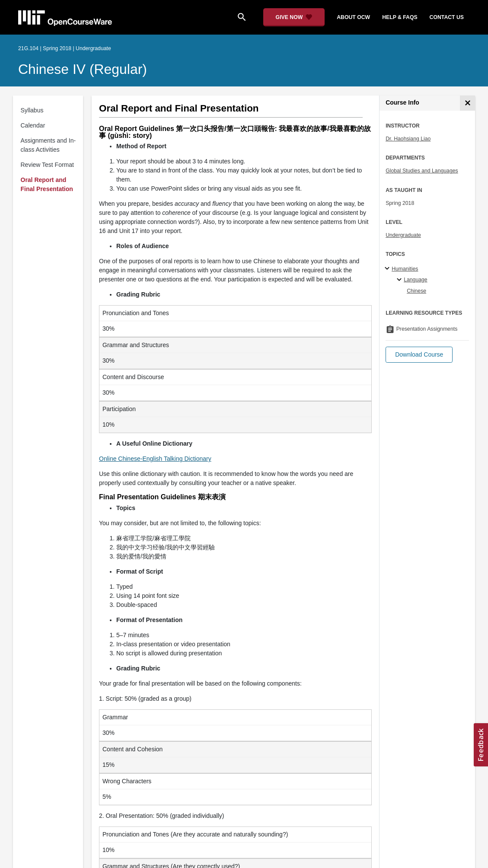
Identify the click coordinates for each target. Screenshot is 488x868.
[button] (419, 355)
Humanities (405, 269)
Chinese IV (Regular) (83, 69)
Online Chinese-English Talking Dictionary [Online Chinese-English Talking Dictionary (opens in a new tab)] (155, 459)
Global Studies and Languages (422, 171)
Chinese (416, 291)
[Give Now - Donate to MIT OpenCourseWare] (294, 17)
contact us (447, 17)
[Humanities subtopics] (388, 269)
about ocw (353, 17)
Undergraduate (403, 235)
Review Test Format (47, 165)
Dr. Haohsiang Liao (408, 139)
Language (416, 280)
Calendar (33, 125)
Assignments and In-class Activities (48, 145)
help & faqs (400, 17)
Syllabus (32, 110)
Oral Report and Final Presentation (47, 184)
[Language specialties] (400, 280)
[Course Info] (467, 103)
